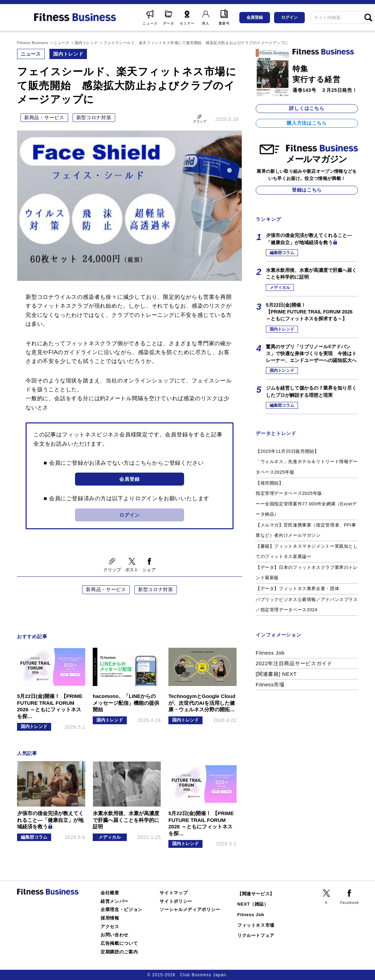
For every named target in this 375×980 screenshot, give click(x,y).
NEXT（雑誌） (253, 904)
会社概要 (110, 893)
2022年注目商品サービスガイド (294, 663)
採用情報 (110, 918)
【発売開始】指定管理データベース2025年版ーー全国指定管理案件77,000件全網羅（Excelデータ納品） (306, 499)
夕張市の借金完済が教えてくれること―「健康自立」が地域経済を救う (309, 239)
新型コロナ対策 (94, 117)
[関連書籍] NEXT (276, 674)
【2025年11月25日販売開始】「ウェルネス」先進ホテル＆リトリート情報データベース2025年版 (307, 462)
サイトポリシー (176, 901)
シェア (149, 570)
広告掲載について (119, 943)
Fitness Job (270, 653)
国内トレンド (68, 54)
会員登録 (255, 17)
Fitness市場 (270, 684)
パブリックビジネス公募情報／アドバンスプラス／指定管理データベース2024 (307, 605)
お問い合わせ (115, 935)
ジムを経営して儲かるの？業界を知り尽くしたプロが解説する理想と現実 (311, 391)
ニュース (31, 54)
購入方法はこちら (307, 123)
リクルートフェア (256, 935)
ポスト (132, 570)
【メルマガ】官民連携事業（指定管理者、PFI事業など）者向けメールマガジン (306, 530)
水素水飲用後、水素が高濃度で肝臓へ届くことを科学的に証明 (311, 274)
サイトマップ (174, 893)
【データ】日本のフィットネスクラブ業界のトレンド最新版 (307, 573)
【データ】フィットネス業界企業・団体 (297, 589)
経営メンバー (115, 901)
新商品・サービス (44, 117)
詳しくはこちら (307, 108)
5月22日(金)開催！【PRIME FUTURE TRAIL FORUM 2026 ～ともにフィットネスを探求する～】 (309, 312)
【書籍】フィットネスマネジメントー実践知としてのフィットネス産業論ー (307, 551)
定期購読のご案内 (119, 952)
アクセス (110, 927)
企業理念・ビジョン (122, 909)
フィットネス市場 (256, 925)
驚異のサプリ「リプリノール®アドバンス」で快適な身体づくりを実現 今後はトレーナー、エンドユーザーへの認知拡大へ (311, 354)
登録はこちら (307, 190)
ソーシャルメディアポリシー (190, 909)
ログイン (289, 17)
